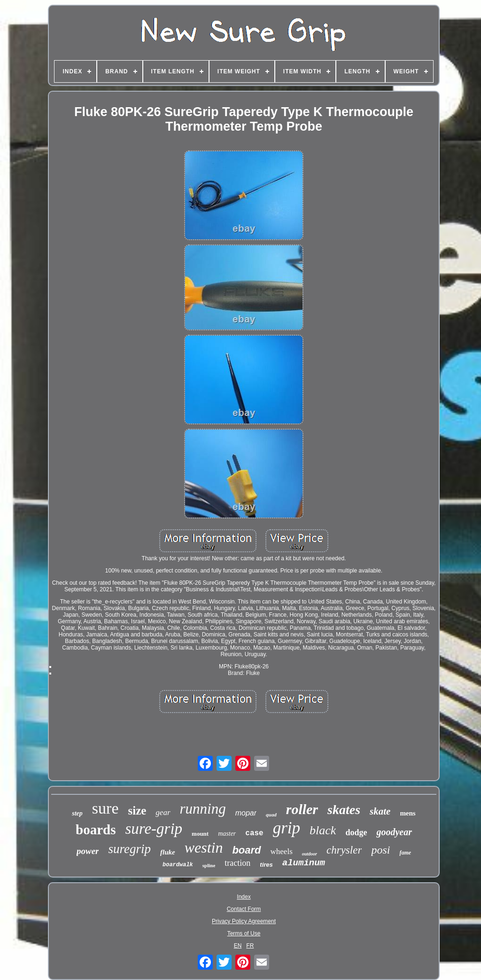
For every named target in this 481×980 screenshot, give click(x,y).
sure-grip (154, 829)
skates (344, 810)
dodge (356, 832)
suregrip (129, 849)
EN (238, 946)
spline (209, 865)
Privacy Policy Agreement (244, 921)
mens (407, 813)
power (88, 851)
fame (405, 853)
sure (105, 808)
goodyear (394, 832)
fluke (168, 852)
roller (302, 809)
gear (163, 812)
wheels (282, 851)
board (246, 850)
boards (96, 830)
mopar (246, 813)
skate (380, 811)
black (323, 830)
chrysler (344, 850)
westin (204, 847)
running (203, 809)
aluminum (304, 863)
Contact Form (244, 909)
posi (380, 850)
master (227, 834)
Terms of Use (244, 933)
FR (250, 946)
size (137, 811)
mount (200, 834)
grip (287, 828)
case (254, 833)
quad (271, 815)
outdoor (310, 854)
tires (266, 865)
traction (237, 863)
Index (244, 897)
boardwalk (178, 865)
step (77, 813)
